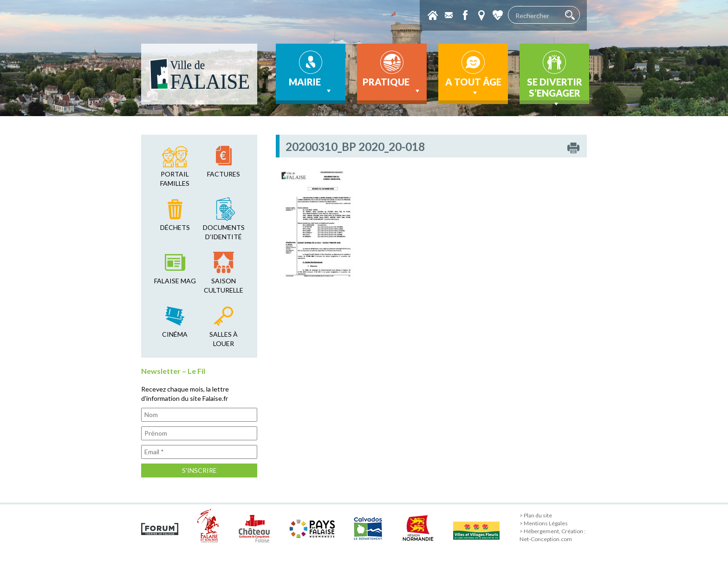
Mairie (311, 86)
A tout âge (473, 87)
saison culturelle (224, 285)
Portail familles (175, 179)
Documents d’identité (224, 232)
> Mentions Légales (544, 523)
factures (224, 174)
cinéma (175, 334)
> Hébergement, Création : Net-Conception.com (552, 535)
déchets (175, 227)
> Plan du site (536, 515)
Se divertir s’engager (555, 90)
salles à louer (224, 339)
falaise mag (175, 281)
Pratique (392, 86)
